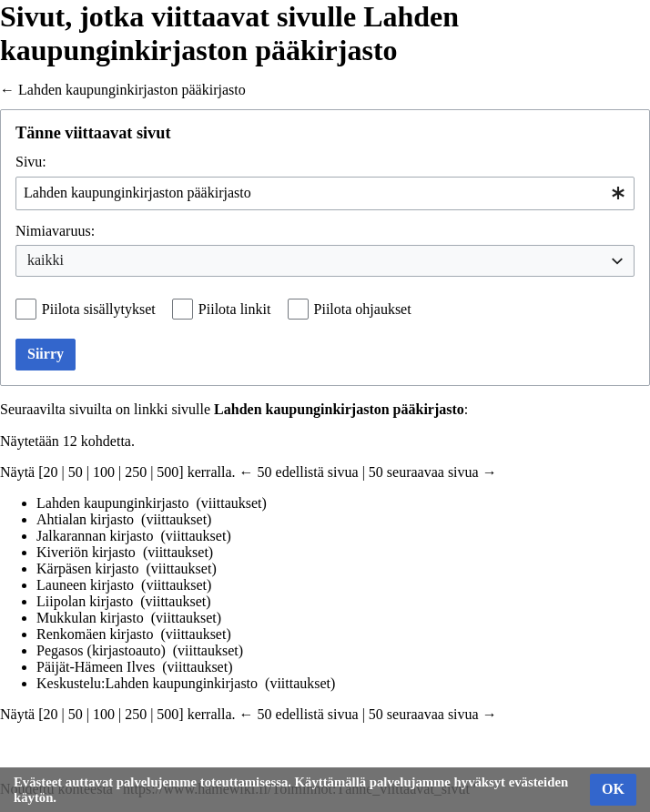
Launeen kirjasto (85, 585)
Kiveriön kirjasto (86, 552)
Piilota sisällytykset (99, 309)
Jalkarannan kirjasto (95, 536)
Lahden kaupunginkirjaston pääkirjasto (132, 90)
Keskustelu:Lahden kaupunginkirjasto (147, 683)
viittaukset (232, 503)
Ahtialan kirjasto (85, 519)
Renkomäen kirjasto (95, 634)
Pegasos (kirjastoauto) (101, 650)
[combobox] (325, 193)
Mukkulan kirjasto (90, 618)
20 (51, 472)
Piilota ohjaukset (363, 309)
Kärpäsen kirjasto (87, 568)
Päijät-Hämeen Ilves (96, 667)
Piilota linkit (235, 309)
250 (136, 472)
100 (104, 472)
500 (168, 472)
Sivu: (31, 162)
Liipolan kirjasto (85, 601)
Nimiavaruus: (55, 231)
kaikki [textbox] (46, 260)
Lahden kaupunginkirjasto (113, 503)
